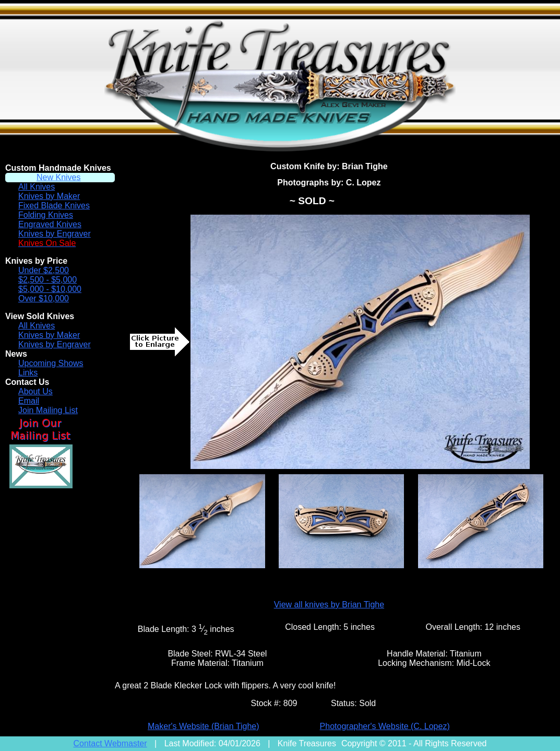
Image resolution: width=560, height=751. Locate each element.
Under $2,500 (44, 270)
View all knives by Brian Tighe (329, 605)
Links (28, 373)
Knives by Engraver (55, 234)
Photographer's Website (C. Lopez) (385, 726)
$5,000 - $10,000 (50, 289)
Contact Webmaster (110, 743)
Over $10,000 (44, 298)
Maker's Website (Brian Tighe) (204, 726)
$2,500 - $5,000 (47, 280)
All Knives (37, 187)
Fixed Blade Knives (54, 206)
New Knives (58, 177)
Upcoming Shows (51, 363)
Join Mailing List (48, 410)
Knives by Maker (49, 196)
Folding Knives (46, 215)
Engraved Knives (50, 224)
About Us (35, 391)
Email (29, 401)
